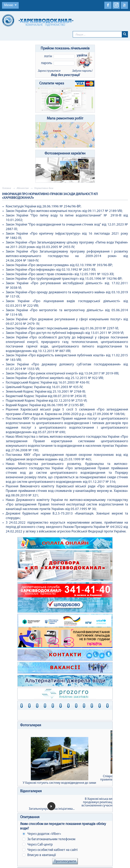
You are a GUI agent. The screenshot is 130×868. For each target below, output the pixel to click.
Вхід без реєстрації (65, 75)
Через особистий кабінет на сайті (50, 850)
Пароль (47, 63)
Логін (48, 56)
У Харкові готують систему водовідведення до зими (59, 761)
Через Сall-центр (37, 844)
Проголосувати (65, 861)
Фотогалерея (31, 725)
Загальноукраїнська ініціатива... (52, 809)
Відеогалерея (31, 791)
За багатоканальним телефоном (49, 839)
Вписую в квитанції (39, 855)
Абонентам (22, 188)
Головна (6, 188)
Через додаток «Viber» (42, 834)
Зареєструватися (49, 71)
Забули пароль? (82, 71)
